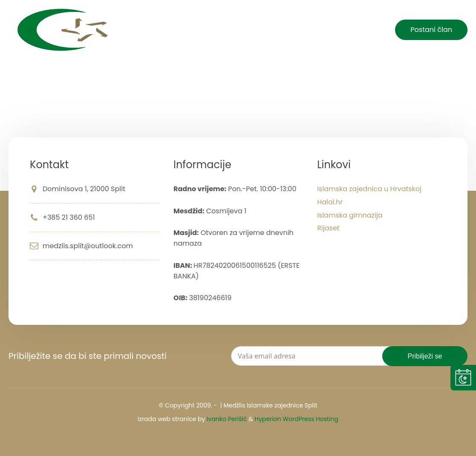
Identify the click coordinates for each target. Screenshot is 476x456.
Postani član (431, 30)
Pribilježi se (425, 356)
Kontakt (362, 30)
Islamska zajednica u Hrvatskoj (369, 189)
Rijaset (328, 228)
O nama (320, 30)
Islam (282, 30)
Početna (205, 30)
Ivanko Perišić (227, 419)
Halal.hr (330, 202)
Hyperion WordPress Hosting (296, 419)
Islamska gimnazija (350, 215)
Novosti (247, 30)
